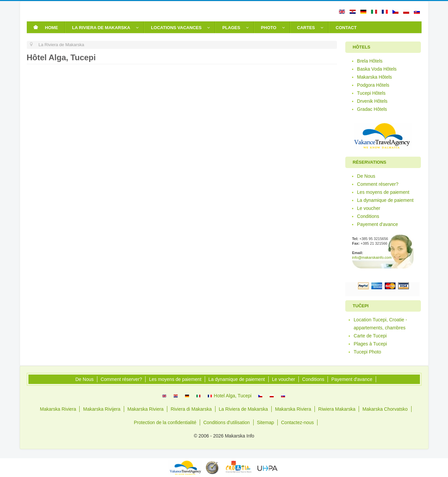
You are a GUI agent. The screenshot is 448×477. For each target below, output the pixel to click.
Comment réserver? (378, 184)
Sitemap (265, 422)
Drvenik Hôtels (372, 101)
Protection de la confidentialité (165, 422)
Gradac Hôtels (372, 109)
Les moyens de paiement (383, 192)
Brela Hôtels (370, 61)
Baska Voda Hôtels (377, 69)
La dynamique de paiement (385, 200)
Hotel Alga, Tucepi (230, 396)
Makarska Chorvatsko (385, 409)
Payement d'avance (378, 224)
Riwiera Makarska (337, 409)
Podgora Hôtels (373, 85)
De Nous (366, 176)
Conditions (368, 216)
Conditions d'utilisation (227, 422)
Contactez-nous (297, 422)
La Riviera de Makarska (243, 409)
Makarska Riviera (58, 409)
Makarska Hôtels (374, 77)
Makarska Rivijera (102, 409)
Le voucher (369, 208)
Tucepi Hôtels (371, 93)
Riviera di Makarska (191, 409)
